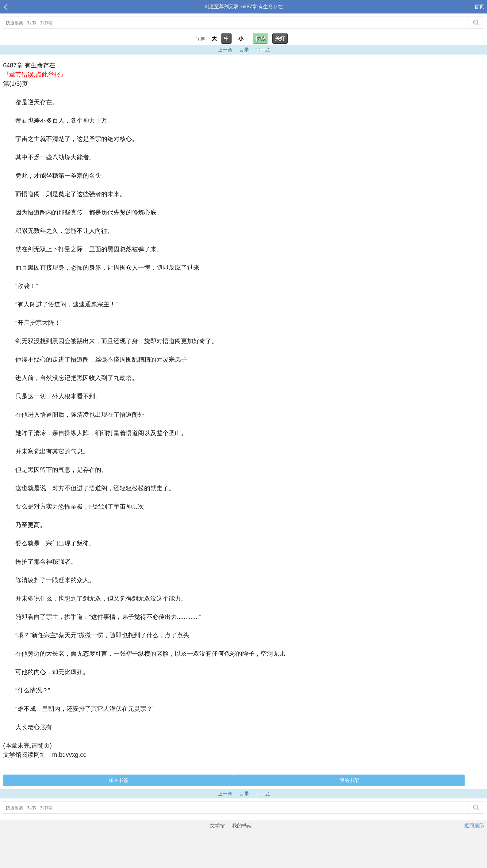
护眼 (260, 38)
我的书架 (349, 780)
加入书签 (118, 780)
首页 (479, 7)
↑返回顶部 (473, 826)
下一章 (263, 50)
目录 (244, 50)
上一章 (225, 50)
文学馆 (217, 826)
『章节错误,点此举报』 (35, 74)
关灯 (280, 38)
